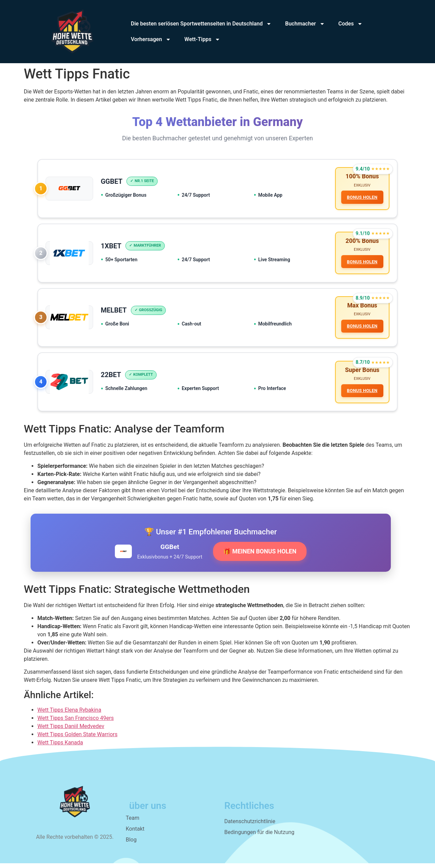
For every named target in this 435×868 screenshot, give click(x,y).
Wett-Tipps (202, 39)
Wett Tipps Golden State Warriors (77, 739)
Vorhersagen (151, 39)
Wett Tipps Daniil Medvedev (71, 731)
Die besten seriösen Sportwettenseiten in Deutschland (201, 24)
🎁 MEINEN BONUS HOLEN (260, 556)
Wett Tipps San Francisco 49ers (76, 723)
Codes (351, 24)
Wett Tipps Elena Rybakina (69, 715)
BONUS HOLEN (362, 198)
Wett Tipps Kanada (60, 747)
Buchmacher (305, 24)
